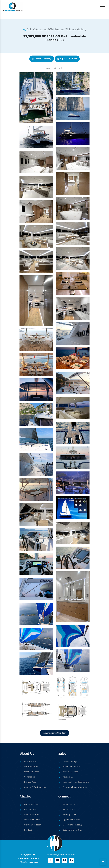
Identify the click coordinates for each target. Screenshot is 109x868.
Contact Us (30, 777)
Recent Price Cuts (71, 767)
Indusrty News (69, 814)
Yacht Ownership (32, 820)
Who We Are (30, 761)
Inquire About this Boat (54, 733)
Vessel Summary (42, 59)
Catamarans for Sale (73, 830)
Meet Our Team (32, 772)
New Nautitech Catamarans (76, 782)
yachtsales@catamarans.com (61, 855)
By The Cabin (31, 809)
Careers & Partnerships (35, 787)
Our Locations (31, 767)
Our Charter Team (33, 825)
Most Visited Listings (73, 825)
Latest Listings (70, 761)
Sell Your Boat (69, 809)
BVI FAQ (28, 830)
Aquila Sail (68, 777)
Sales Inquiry (69, 804)
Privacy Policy (31, 782)
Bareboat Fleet (32, 804)
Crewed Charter (32, 814)
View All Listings (70, 772)
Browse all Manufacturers (75, 787)
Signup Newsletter (71, 820)
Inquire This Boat (67, 59)
